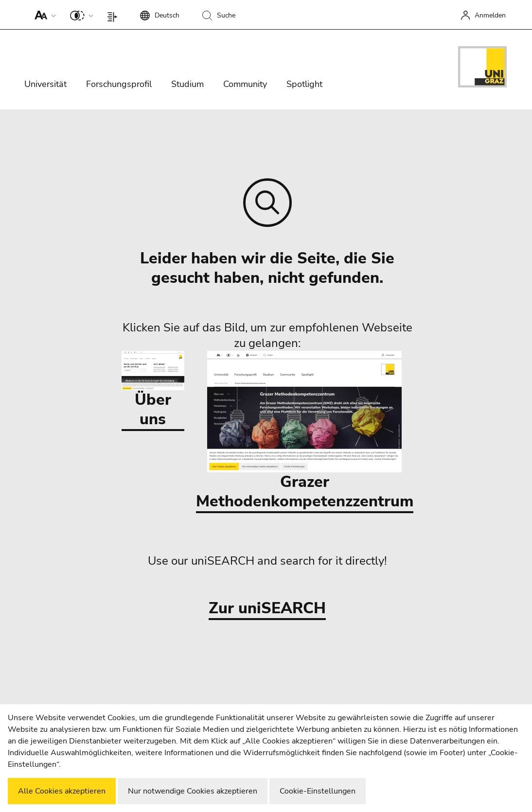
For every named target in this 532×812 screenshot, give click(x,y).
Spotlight (304, 84)
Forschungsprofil (119, 84)
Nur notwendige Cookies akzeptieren (193, 791)
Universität (45, 84)
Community (245, 84)
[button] (43, 15)
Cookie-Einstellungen (318, 791)
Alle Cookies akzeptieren (62, 791)
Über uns (153, 390)
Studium (187, 84)
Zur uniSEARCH (267, 609)
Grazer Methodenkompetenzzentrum (305, 431)
